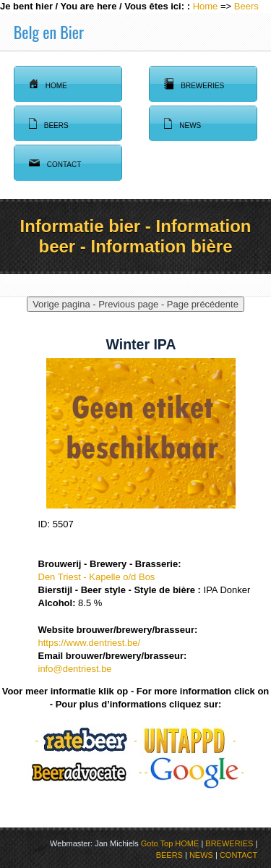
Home (206, 6)
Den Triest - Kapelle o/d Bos (97, 577)
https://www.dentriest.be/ (90, 643)
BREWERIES (229, 843)
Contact (55, 163)
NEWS (201, 855)
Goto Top (157, 843)
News (182, 124)
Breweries (194, 84)
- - (88, 740)
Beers (246, 6)
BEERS (169, 855)
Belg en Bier (49, 32)
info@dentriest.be (75, 669)
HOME (187, 843)
